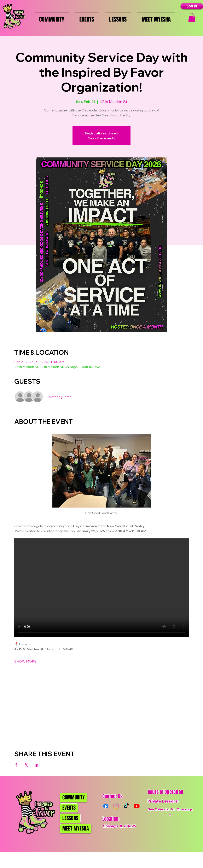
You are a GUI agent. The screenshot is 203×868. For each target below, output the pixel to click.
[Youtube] (137, 806)
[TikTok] (126, 806)
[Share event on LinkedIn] (37, 765)
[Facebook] (106, 806)
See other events (102, 138)
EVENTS (69, 808)
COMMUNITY (74, 797)
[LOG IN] (192, 6)
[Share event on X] (26, 765)
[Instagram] (116, 806)
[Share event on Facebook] (16, 765)
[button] (192, 17)
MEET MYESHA (76, 829)
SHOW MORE (25, 661)
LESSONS (70, 818)
